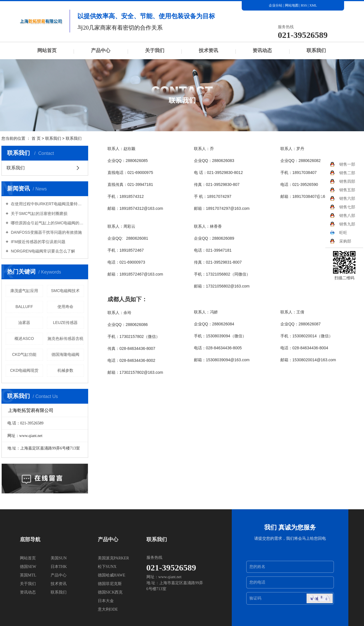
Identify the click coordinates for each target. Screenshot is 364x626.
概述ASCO (24, 338)
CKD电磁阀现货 (24, 370)
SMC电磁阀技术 (65, 291)
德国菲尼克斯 (110, 584)
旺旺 (339, 233)
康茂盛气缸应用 (24, 291)
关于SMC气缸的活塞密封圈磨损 (39, 214)
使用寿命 (65, 307)
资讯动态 (262, 51)
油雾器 (24, 323)
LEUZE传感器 (65, 323)
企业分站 (276, 5)
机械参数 (65, 370)
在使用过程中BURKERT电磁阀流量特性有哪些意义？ (47, 204)
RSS (304, 5)
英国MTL (28, 575)
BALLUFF (24, 307)
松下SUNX (107, 567)
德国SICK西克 (110, 592)
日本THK (59, 567)
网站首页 (47, 51)
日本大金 (106, 601)
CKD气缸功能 (24, 354)
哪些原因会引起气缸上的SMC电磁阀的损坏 (47, 223)
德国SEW (28, 567)
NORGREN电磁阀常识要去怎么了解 (42, 251)
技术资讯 (208, 51)
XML (313, 5)
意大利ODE (108, 609)
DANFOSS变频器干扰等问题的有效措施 (46, 232)
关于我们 (155, 51)
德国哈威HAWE (112, 575)
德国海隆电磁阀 (65, 354)
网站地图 (292, 5)
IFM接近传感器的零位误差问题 (38, 242)
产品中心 (101, 51)
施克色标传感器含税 (65, 338)
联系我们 (316, 51)
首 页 (36, 138)
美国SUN (59, 558)
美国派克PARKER (113, 558)
